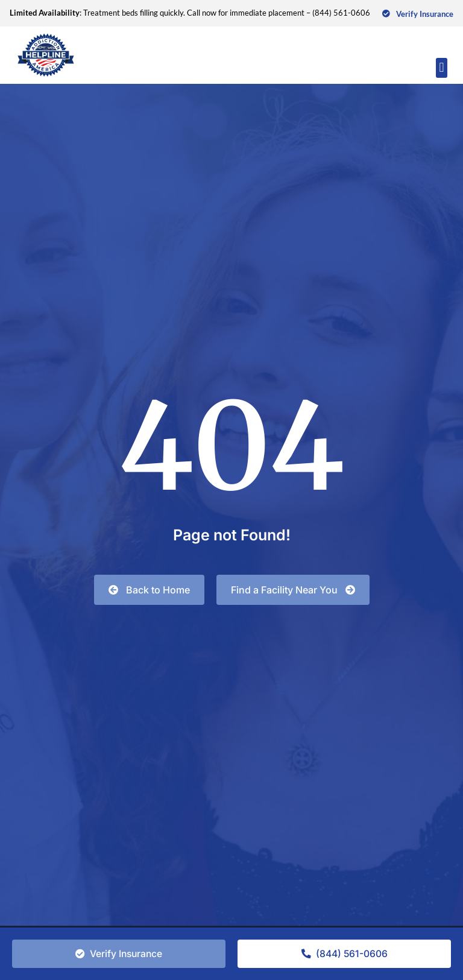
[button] (442, 68)
